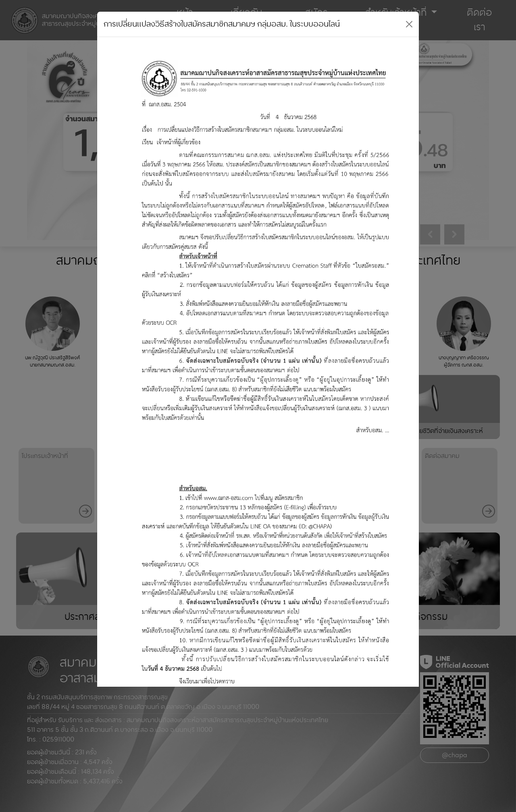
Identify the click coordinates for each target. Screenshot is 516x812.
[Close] (409, 24)
